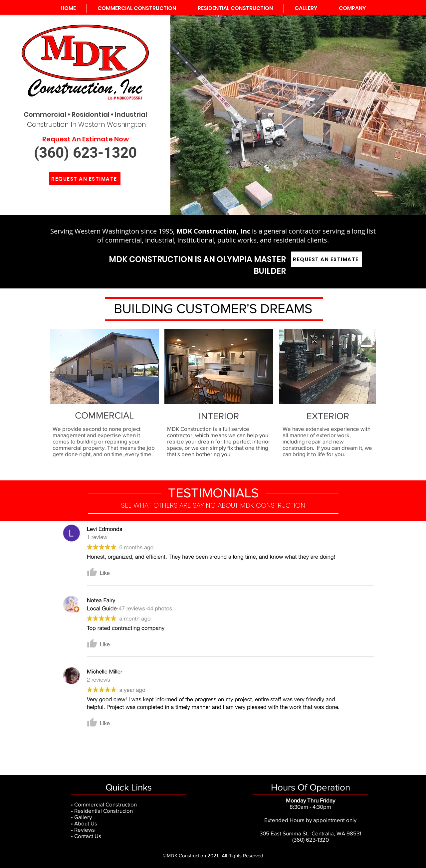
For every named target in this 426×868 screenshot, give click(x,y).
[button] (352, 8)
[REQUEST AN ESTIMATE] (85, 179)
